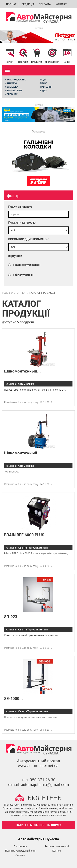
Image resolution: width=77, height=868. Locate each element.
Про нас (11, 4)
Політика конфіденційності (20, 851)
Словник (11, 94)
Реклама (45, 4)
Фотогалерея (14, 91)
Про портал (20, 846)
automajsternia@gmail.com (45, 784)
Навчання (45, 87)
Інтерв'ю (11, 83)
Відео (43, 91)
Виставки (12, 87)
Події (42, 80)
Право (43, 83)
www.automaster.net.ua (38, 766)
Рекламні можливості (57, 846)
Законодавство (16, 80)
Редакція (28, 4)
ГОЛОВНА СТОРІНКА (14, 293)
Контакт (61, 4)
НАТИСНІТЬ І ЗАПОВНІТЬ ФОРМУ (38, 825)
